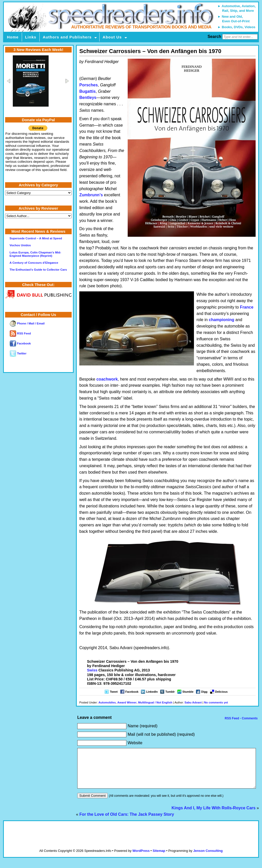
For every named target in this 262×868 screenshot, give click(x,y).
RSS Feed (20, 333)
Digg (204, 692)
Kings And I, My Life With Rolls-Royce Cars (213, 816)
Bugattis (88, 91)
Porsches (89, 85)
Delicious (221, 692)
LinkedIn (152, 692)
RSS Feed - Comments (241, 718)
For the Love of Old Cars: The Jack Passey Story (127, 822)
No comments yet (216, 702)
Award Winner (127, 702)
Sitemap (159, 858)
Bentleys (88, 98)
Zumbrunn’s (91, 195)
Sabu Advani (193, 702)
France (247, 307)
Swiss (92, 670)
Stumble (188, 692)
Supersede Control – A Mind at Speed (36, 238)
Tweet (114, 692)
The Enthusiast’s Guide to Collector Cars (38, 270)
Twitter (18, 353)
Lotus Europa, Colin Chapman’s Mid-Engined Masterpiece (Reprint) (35, 254)
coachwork (107, 379)
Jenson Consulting (208, 858)
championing (222, 320)
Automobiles (107, 702)
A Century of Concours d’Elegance (34, 263)
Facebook (132, 692)
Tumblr (170, 692)
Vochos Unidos (20, 245)
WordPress (141, 858)
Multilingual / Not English (155, 702)
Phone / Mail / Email (27, 323)
